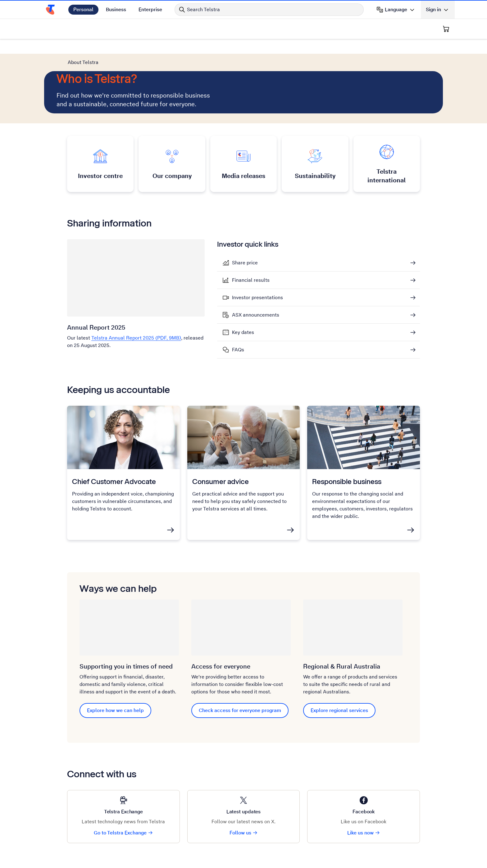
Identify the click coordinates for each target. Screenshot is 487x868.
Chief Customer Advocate (114, 481)
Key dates (243, 332)
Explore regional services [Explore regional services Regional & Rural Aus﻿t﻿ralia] (339, 710)
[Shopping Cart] (446, 29)
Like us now (364, 833)
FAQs (238, 350)
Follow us (244, 833)
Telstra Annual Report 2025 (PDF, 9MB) (136, 338)
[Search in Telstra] (269, 10)
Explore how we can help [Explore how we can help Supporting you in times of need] (115, 710)
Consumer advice (221, 481)
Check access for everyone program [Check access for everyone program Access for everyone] (240, 710)
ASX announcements (256, 315)
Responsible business (347, 481)
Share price (245, 263)
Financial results (251, 280)
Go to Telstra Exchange (123, 833)
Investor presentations (257, 298)
